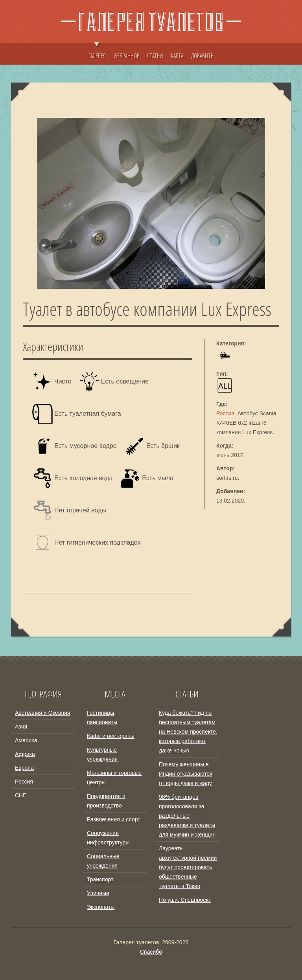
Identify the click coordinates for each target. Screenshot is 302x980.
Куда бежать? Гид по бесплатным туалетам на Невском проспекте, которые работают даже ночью (188, 732)
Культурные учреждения (102, 754)
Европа (24, 768)
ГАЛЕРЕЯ (97, 52)
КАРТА (177, 56)
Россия (225, 413)
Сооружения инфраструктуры (108, 838)
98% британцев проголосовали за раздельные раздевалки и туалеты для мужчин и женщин (187, 816)
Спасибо (151, 952)
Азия (21, 727)
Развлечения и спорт (114, 819)
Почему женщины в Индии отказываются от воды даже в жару (186, 774)
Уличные (98, 893)
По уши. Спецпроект (185, 900)
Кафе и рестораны (111, 736)
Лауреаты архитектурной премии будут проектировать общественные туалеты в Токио (188, 867)
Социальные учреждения (103, 861)
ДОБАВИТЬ (202, 56)
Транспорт (100, 879)
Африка (25, 754)
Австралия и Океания (43, 713)
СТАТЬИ (155, 56)
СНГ (20, 795)
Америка (26, 740)
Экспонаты (101, 907)
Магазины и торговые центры (114, 778)
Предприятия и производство (106, 801)
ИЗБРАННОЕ (126, 56)
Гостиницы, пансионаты (102, 718)
